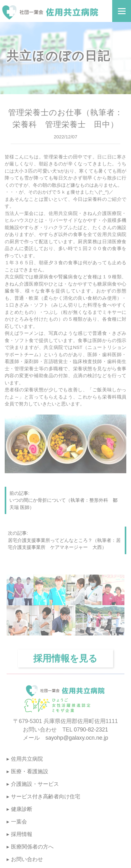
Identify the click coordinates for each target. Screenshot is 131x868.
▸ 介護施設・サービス (33, 784)
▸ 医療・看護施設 (27, 772)
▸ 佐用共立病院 (25, 759)
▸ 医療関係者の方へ (30, 847)
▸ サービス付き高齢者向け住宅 (43, 797)
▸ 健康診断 (19, 809)
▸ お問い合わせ (25, 859)
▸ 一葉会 (17, 822)
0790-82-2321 (91, 730)
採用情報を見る (65, 658)
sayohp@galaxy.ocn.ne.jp (77, 738)
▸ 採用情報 (19, 834)
